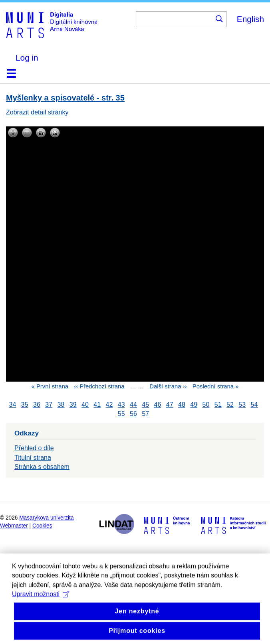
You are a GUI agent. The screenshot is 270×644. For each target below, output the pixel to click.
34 (13, 405)
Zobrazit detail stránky (37, 112)
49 (194, 405)
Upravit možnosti (41, 608)
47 (170, 405)
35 (25, 405)
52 (230, 405)
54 (254, 405)
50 (206, 405)
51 (218, 405)
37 (49, 405)
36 (37, 405)
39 (73, 405)
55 (121, 414)
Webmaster (14, 526)
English (250, 19)
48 (182, 405)
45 (145, 405)
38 (61, 405)
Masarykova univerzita (46, 518)
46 (158, 405)
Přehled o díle (34, 448)
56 (133, 414)
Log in (27, 58)
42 (109, 405)
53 (242, 405)
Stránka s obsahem (42, 467)
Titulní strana (33, 458)
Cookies (42, 526)
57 (145, 414)
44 (133, 405)
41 (97, 405)
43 (121, 405)
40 (85, 405)
